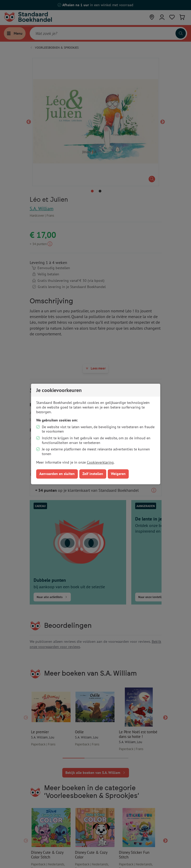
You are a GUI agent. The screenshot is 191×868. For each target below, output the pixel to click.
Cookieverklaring (100, 462)
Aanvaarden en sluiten (57, 474)
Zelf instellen (93, 474)
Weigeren (118, 474)
